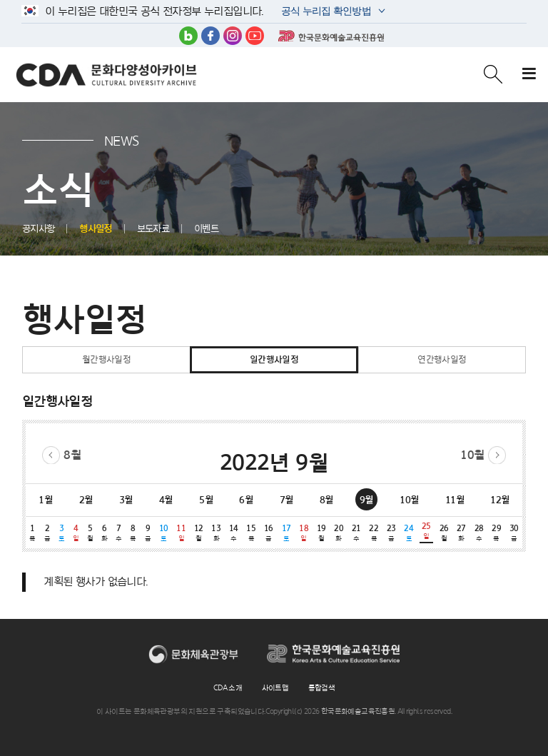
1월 (45, 500)
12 (199, 533)
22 (374, 533)
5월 (206, 500)
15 (252, 533)
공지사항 (39, 229)
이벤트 (206, 229)
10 (164, 533)
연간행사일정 (442, 359)
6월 (246, 500)
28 (479, 533)
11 (181, 533)
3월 (126, 500)
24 (409, 533)
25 (426, 531)
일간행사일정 (274, 359)
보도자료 (153, 229)
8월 (72, 455)
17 (286, 533)
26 (444, 533)
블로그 (188, 36)
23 (391, 533)
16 (269, 533)
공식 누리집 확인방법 (325, 12)
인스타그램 (233, 36)
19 (321, 533)
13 (217, 533)
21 (356, 533)
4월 (166, 500)
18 (304, 533)
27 (461, 533)
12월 (499, 500)
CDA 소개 (228, 687)
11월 (455, 500)
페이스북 (210, 36)
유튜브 (255, 36)
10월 (472, 455)
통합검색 (322, 687)
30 (514, 533)
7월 (286, 500)
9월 (366, 500)
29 (496, 533)
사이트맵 (275, 687)
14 (234, 533)
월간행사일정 (106, 359)
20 (339, 533)
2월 (86, 500)
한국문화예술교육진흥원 (331, 36)
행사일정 (96, 229)
